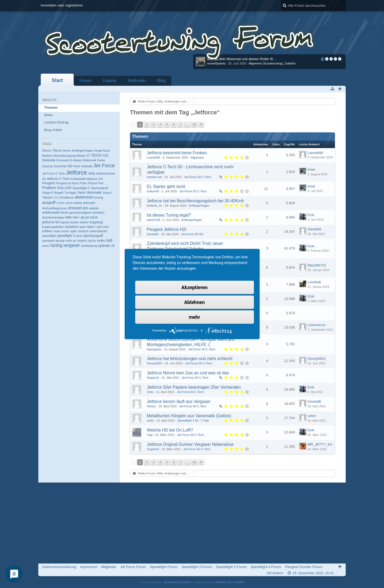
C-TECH (94, 155)
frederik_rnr (154, 206)
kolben (84, 222)
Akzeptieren (194, 287)
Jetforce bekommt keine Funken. (177, 153)
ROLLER (64, 188)
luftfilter (47, 231)
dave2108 (153, 220)
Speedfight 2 (81, 188)
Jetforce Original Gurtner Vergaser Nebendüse (190, 444)
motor (65, 231)
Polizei (92, 183)
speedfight (49, 236)
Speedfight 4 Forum (266, 567)
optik (73, 231)
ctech (69, 203)
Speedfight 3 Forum (197, 567)
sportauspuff (93, 236)
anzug (99, 197)
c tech (60, 203)
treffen (101, 241)
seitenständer (98, 231)
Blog (161, 81)
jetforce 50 (51, 222)
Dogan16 (153, 378)
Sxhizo (151, 406)
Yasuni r (48, 197)
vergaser (71, 245)
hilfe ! (76, 217)
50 (44, 179)
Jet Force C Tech (53, 173)
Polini (83, 183)
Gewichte (60, 166)
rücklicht (83, 231)
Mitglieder (109, 567)
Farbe (101, 160)
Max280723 (317, 265)
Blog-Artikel (53, 130)
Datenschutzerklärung (59, 567)
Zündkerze (66, 197)
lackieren (72, 227)
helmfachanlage (53, 217)
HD (70, 166)
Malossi (92, 179)
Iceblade (87, 166)
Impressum (89, 567)
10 (194, 124)
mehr (195, 317)
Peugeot (48, 183)
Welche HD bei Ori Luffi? (170, 430)
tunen (46, 246)
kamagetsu (154, 349)
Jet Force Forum (133, 567)
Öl (113, 246)
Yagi (150, 435)
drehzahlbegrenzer (55, 208)
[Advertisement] (192, 523)
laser (83, 227)
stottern (82, 241)
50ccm (47, 151)
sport (79, 236)
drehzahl (89, 203)
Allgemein (197, 158)
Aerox (67, 151)
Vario (81, 192)
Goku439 (153, 191)
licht (106, 227)
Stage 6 (47, 193)
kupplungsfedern (53, 227)
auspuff (49, 202)
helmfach (98, 213)
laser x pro (95, 227)
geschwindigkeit (80, 213)
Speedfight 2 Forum (231, 567)
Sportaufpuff (99, 188)
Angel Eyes (102, 151)
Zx (57, 197)
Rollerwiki (137, 81)
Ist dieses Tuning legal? (169, 215)
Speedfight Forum (164, 567)
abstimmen (84, 197)
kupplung (96, 222)
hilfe (68, 217)
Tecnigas (70, 193)
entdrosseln (51, 212)
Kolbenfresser (106, 173)
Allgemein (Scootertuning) (266, 63)
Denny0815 (154, 363)
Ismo (150, 392)
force (65, 213)
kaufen (74, 222)
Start (57, 80)
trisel (311, 170)
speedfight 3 (66, 236)
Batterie (47, 156)
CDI (105, 156)
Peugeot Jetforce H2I (167, 229)
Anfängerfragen (83, 150)
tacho (92, 240)
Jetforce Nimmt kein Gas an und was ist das (188, 373)
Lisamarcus (317, 325)
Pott (100, 183)
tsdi (109, 240)
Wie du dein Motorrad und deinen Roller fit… (242, 59)
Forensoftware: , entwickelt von (192, 582)
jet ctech (92, 217)
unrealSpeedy (216, 63)
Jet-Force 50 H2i (192, 234)
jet (83, 217)
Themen (51, 107)
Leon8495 (153, 158)
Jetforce (77, 172)
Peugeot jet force (67, 183)
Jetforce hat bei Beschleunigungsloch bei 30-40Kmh (195, 201)
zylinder (104, 246)
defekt (78, 203)
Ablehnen (194, 302)
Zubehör (290, 63)
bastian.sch (154, 177)
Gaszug (47, 166)
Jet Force (104, 165)
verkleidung (89, 246)
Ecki (311, 215)
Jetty (92, 173)
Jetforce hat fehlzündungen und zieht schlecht (190, 359)
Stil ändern (275, 573)
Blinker (81, 156)
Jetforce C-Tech (58, 179)
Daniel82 (153, 234)
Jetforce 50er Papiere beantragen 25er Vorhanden (194, 387)
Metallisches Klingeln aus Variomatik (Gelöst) (189, 416)
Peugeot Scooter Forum (304, 567)
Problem (49, 188)
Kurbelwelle (78, 179)
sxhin (150, 421)
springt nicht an (66, 241)
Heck (77, 166)
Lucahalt (314, 282)
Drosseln (63, 160)
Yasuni (107, 193)
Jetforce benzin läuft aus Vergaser (179, 401)
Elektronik (90, 160)
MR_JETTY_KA (320, 444)
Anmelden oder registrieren (62, 5)
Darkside (49, 160)
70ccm (57, 151)
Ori (101, 179)
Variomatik (94, 193)
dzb (85, 208)
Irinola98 (314, 401)
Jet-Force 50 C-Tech (198, 177)
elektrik (94, 208)
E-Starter (76, 160)
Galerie (110, 81)
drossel (75, 208)
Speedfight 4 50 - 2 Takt (193, 421)
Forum (85, 81)
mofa (57, 231)
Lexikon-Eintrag (56, 122)
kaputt (65, 222)
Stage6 (59, 193)
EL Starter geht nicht (166, 187)
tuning (57, 245)
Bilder (48, 115)
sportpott (48, 241)
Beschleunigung (65, 156)
